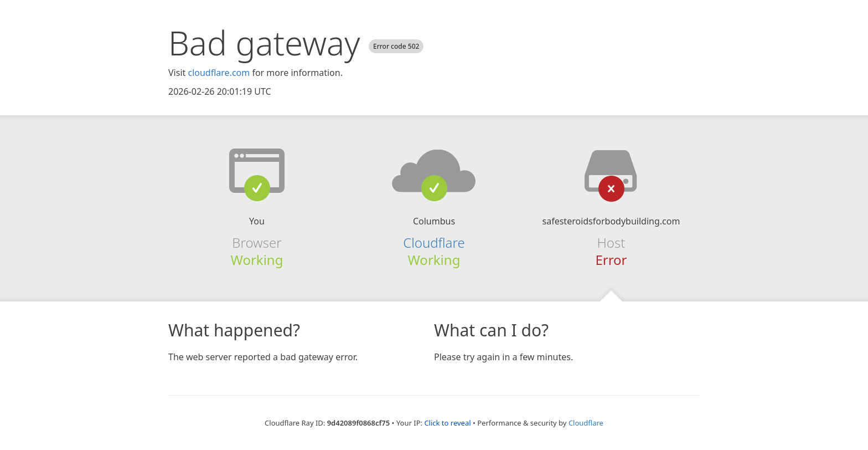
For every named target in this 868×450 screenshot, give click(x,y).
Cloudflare (434, 242)
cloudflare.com (219, 73)
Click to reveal (447, 423)
